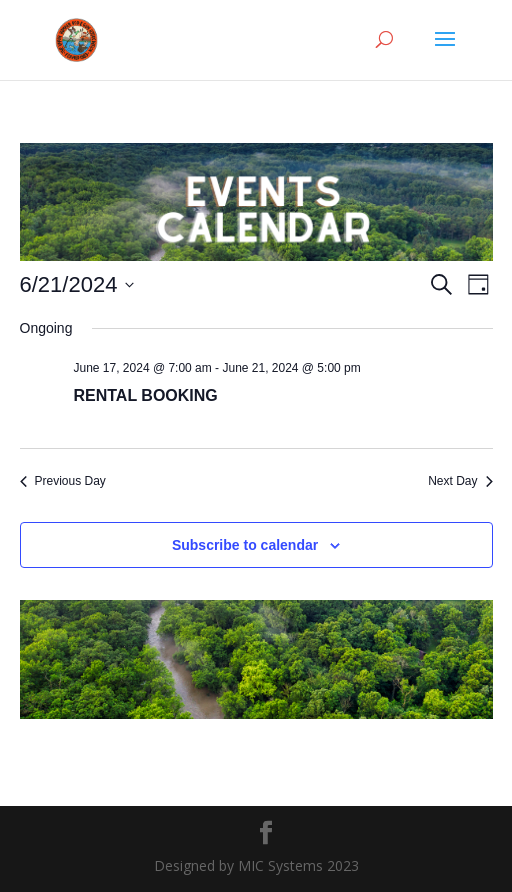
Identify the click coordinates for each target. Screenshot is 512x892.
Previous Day (63, 481)
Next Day (460, 481)
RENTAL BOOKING (146, 395)
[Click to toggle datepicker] (77, 284)
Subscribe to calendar (245, 545)
